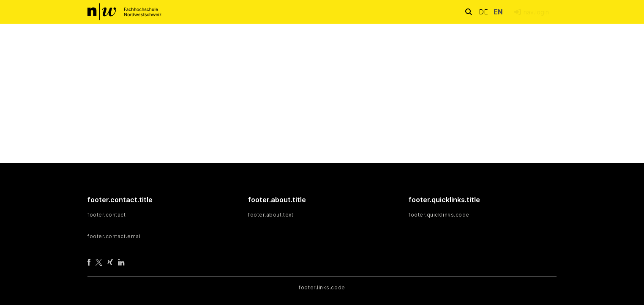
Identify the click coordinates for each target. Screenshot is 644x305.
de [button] (484, 12)
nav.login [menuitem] (536, 12)
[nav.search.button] (469, 12)
